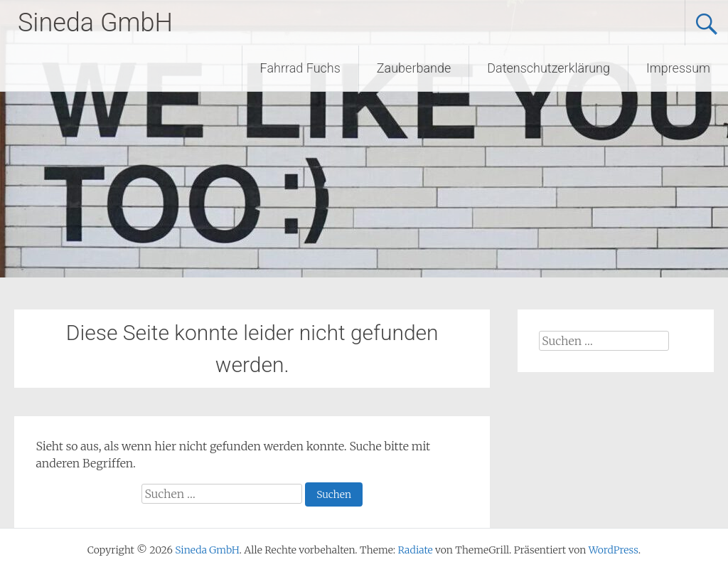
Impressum (678, 68)
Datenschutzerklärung (548, 68)
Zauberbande (414, 68)
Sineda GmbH (95, 23)
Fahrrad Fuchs (300, 68)
